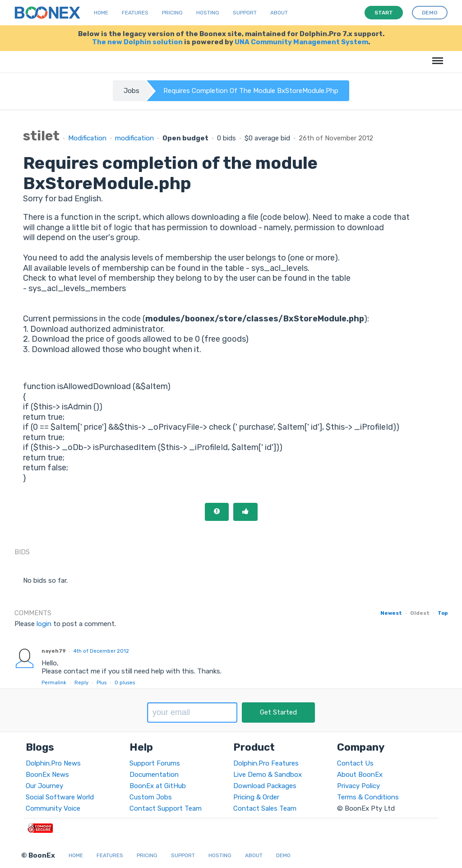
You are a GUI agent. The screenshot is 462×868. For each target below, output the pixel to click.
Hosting (208, 13)
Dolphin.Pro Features (266, 763)
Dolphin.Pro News (53, 763)
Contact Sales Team (265, 808)
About (279, 13)
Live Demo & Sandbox (268, 775)
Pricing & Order (256, 797)
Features (135, 13)
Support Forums (155, 763)
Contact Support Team (166, 808)
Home (101, 13)
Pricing (172, 13)
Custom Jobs (151, 797)
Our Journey (44, 786)
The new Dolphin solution (137, 42)
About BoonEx (360, 775)
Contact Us (355, 763)
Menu (436, 56)
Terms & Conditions (368, 797)
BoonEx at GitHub (158, 786)
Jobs (132, 91)
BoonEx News (47, 775)
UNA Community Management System (301, 42)
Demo (283, 855)
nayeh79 (53, 651)
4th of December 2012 (101, 651)
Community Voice (53, 808)
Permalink (54, 682)
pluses (125, 682)
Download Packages (265, 786)
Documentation (154, 775)
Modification (87, 138)
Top (443, 613)
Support (245, 13)
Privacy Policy (358, 786)
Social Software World (60, 797)
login (44, 624)
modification (134, 138)
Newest (391, 613)
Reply (81, 682)
